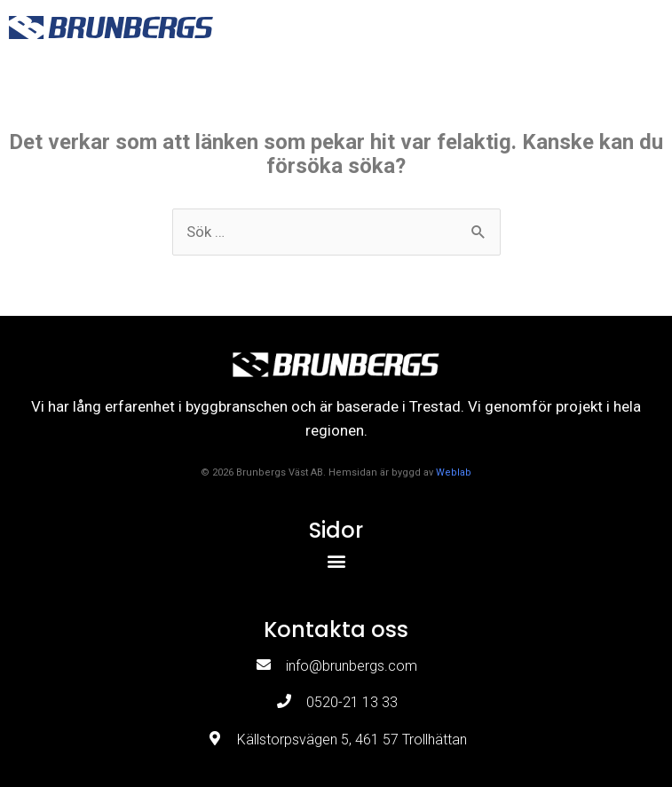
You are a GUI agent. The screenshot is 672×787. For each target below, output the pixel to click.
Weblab (454, 472)
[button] (641, 27)
